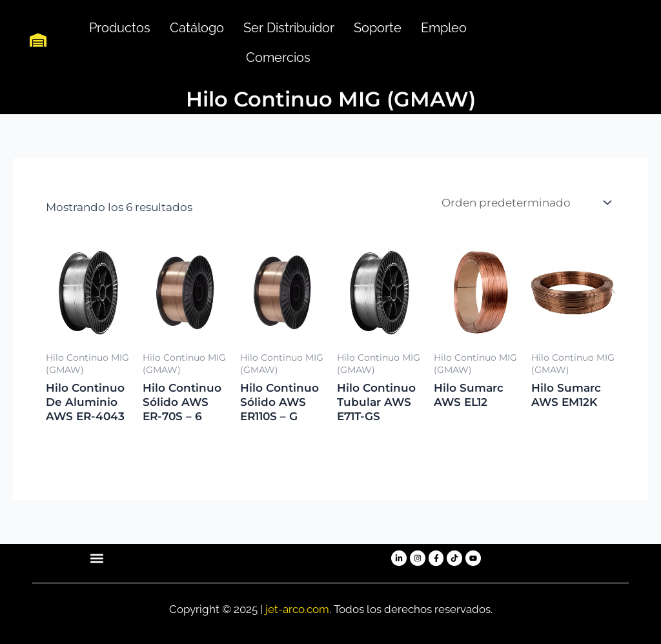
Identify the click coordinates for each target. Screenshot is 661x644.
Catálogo (197, 28)
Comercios (278, 57)
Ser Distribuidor (289, 28)
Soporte (378, 28)
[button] (97, 558)
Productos (120, 28)
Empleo (444, 28)
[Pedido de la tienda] (525, 203)
